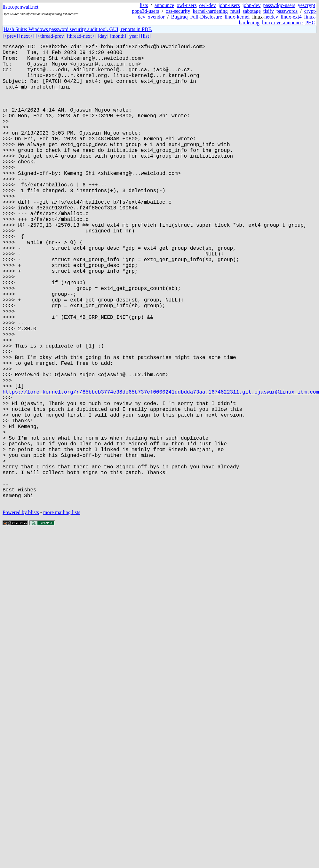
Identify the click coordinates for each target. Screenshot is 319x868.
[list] (146, 36)
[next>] (27, 36)
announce (164, 5)
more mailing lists (62, 615)
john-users (229, 5)
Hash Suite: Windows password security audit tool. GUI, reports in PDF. (78, 29)
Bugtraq (179, 17)
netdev (271, 17)
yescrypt (307, 5)
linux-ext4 (291, 17)
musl (235, 11)
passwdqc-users (279, 5)
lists (144, 5)
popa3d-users (145, 11)
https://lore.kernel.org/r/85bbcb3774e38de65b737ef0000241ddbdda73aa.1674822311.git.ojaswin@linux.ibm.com (161, 470)
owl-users (187, 5)
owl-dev (207, 5)
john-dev (252, 5)
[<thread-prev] (50, 36)
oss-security (178, 11)
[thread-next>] (82, 36)
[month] (118, 36)
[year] (134, 36)
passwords (287, 11)
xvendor (156, 17)
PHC (310, 23)
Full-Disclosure (206, 17)
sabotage (252, 11)
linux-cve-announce (282, 23)
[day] (103, 36)
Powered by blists (21, 615)
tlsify (269, 11)
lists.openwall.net (20, 7)
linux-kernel (237, 17)
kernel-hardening (210, 11)
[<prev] (10, 36)
